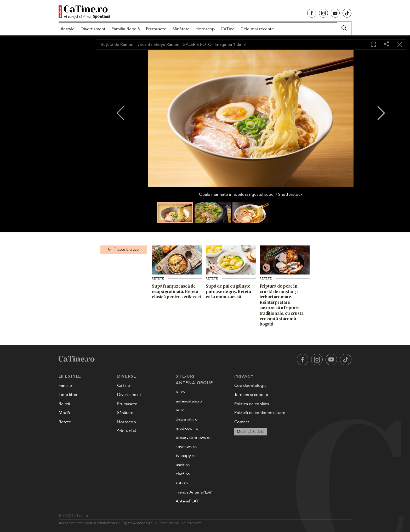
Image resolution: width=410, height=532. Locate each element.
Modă (64, 413)
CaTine (228, 29)
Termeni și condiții (251, 395)
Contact (242, 422)
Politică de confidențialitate (260, 413)
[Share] (386, 44)
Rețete (158, 278)
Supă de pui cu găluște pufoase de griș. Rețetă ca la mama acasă (228, 292)
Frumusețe (156, 29)
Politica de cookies (252, 404)
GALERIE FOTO (197, 44)
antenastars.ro (189, 401)
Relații (64, 404)
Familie (65, 385)
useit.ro (183, 465)
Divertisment (93, 29)
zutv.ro (182, 483)
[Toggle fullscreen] (373, 44)
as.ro (180, 410)
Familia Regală (126, 29)
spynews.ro (186, 447)
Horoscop (205, 29)
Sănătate (181, 29)
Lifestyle (67, 29)
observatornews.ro (193, 438)
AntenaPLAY (187, 501)
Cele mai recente (257, 29)
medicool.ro (187, 428)
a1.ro (180, 392)
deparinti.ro (187, 419)
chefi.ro (183, 474)
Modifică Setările (251, 432)
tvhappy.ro (186, 456)
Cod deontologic (250, 385)
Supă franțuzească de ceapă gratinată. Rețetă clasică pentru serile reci (176, 292)
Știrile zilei (127, 431)
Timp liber (68, 395)
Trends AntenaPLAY (194, 492)
